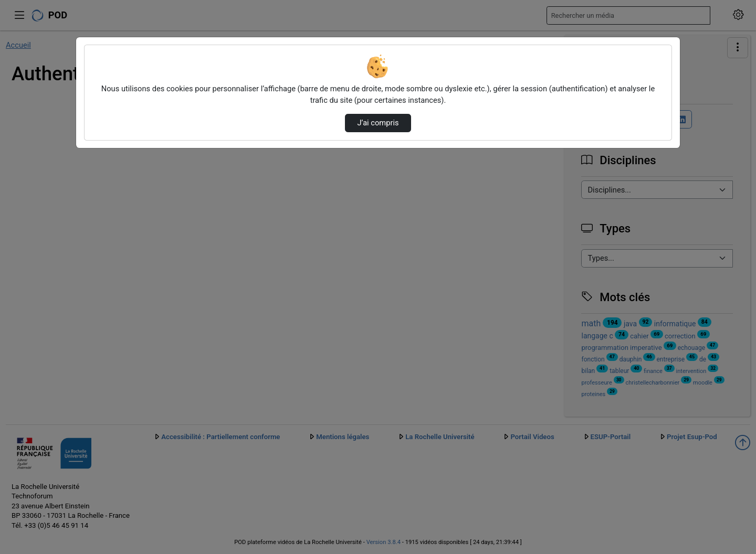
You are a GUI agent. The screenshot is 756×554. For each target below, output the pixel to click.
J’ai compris (378, 123)
